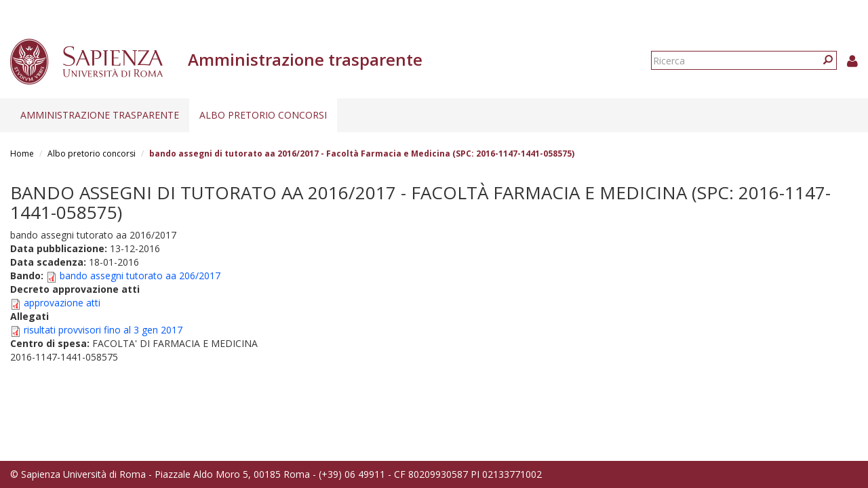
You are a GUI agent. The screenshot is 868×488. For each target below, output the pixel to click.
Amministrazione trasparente (100, 115)
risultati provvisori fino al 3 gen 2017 (103, 330)
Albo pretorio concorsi (263, 115)
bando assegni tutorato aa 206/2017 (140, 276)
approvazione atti (62, 303)
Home (22, 154)
